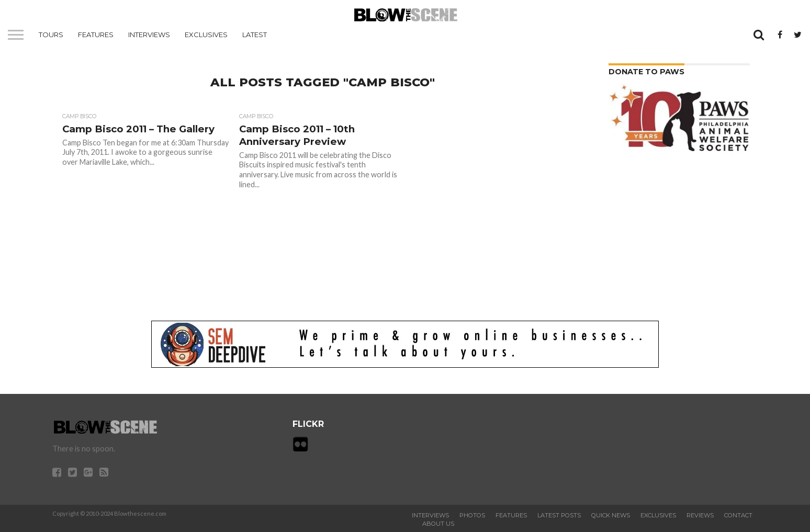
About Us (438, 524)
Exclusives (206, 35)
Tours (51, 35)
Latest (255, 35)
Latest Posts (559, 515)
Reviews (700, 515)
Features (96, 35)
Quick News (611, 515)
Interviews (149, 35)
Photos (472, 515)
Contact (738, 515)
